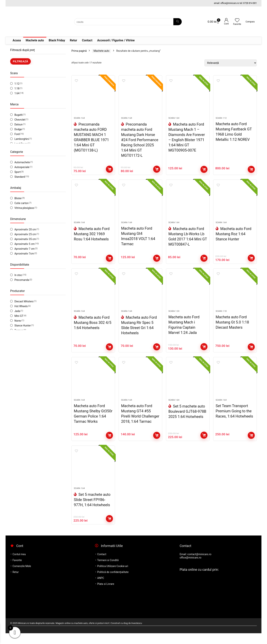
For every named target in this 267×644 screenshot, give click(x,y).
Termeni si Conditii (108, 571)
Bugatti (19, 115)
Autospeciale (22, 167)
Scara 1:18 (221, 318)
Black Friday (57, 40)
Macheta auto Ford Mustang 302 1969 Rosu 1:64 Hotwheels (92, 238)
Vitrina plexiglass (24, 208)
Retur (74, 40)
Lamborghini (22, 139)
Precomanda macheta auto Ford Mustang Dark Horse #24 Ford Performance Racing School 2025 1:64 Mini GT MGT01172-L (140, 142)
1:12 (17, 84)
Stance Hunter (23, 326)
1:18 (17, 88)
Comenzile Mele (22, 577)
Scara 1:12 (221, 120)
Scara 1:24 (174, 318)
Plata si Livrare (106, 595)
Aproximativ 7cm (24, 254)
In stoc (18, 275)
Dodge (18, 129)
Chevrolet (20, 120)
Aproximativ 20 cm (25, 229)
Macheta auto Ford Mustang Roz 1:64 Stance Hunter (234, 238)
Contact (87, 40)
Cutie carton (22, 203)
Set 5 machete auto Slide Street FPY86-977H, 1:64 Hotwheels (92, 510)
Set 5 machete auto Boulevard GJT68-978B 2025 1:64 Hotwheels (187, 420)
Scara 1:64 (79, 120)
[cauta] (178, 22)
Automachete (22, 162)
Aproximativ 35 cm (25, 239)
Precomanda (22, 280)
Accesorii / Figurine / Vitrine (116, 40)
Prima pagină (79, 51)
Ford (17, 134)
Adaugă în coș (109, 171)
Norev (18, 321)
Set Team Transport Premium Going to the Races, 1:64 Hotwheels (234, 420)
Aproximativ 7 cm (25, 249)
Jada (17, 311)
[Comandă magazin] (231, 63)
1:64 (17, 93)
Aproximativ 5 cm (25, 244)
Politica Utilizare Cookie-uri (113, 577)
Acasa (17, 40)
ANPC (101, 589)
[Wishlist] (237, 21)
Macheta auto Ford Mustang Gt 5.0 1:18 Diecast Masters (232, 329)
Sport (18, 172)
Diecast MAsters (24, 301)
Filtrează (20, 61)
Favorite (17, 571)
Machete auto (35, 40)
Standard (20, 177)
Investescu (137, 634)
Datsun (19, 124)
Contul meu (19, 565)
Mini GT (19, 316)
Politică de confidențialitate (113, 583)
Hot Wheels (21, 306)
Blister (18, 198)
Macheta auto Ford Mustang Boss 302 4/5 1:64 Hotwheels (93, 329)
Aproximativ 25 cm (25, 234)
